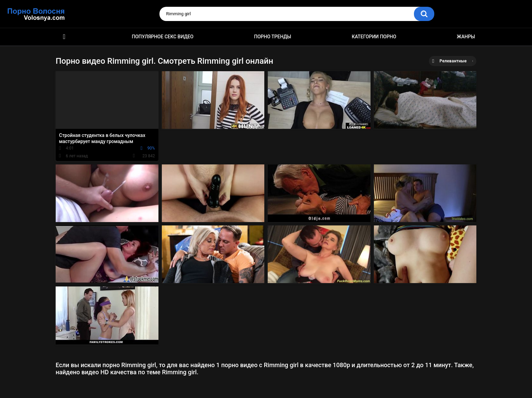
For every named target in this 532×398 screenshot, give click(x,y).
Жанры (466, 37)
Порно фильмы (64, 37)
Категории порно (374, 37)
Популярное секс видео (163, 37)
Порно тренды (273, 37)
